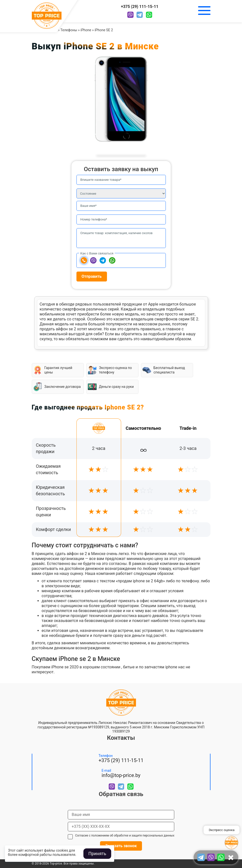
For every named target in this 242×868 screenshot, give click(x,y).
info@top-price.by (121, 775)
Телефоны (69, 30)
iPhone (86, 30)
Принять (97, 853)
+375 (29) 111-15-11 (140, 7)
